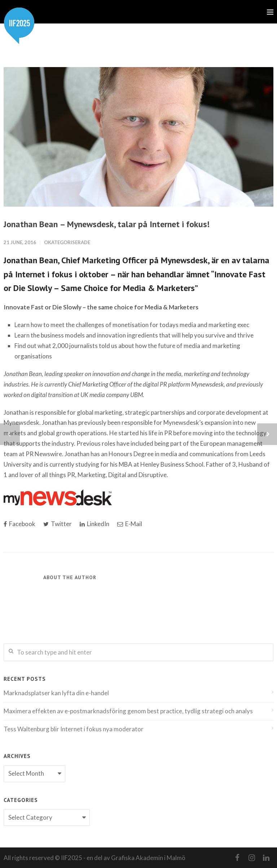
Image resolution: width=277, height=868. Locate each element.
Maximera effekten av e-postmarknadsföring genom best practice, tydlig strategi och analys (128, 711)
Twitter (58, 524)
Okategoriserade (67, 242)
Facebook (19, 524)
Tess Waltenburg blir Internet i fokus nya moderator (74, 729)
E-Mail (130, 524)
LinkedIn (94, 524)
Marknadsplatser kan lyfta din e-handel (56, 693)
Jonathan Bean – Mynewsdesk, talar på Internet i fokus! (107, 224)
